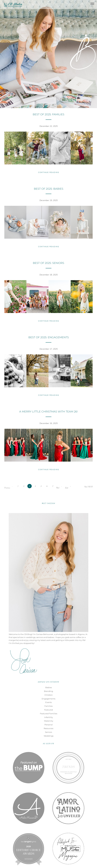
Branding (48, 691)
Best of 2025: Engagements (49, 337)
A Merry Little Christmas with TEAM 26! (48, 412)
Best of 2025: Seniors (48, 263)
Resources (48, 728)
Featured (48, 710)
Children (49, 695)
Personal (49, 725)
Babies (49, 687)
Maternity (49, 721)
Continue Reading (49, 172)
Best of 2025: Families (48, 114)
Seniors (48, 732)
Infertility (49, 717)
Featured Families (49, 714)
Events (48, 702)
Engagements (48, 699)
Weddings (49, 736)
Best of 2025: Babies (49, 189)
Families (48, 706)
